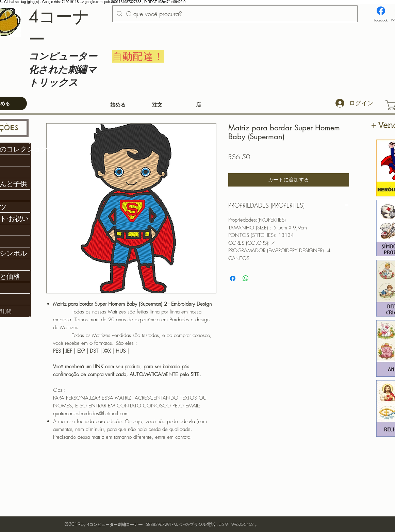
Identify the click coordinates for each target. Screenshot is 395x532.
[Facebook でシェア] (233, 278)
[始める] (118, 105)
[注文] (157, 105)
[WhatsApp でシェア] (246, 278)
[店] (199, 105)
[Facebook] (381, 14)
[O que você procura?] (235, 14)
